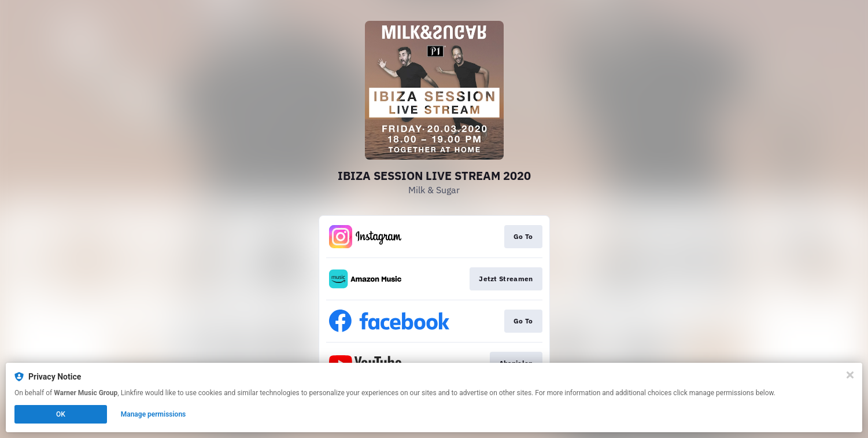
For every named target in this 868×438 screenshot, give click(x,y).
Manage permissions (154, 414)
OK (61, 414)
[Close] (850, 375)
